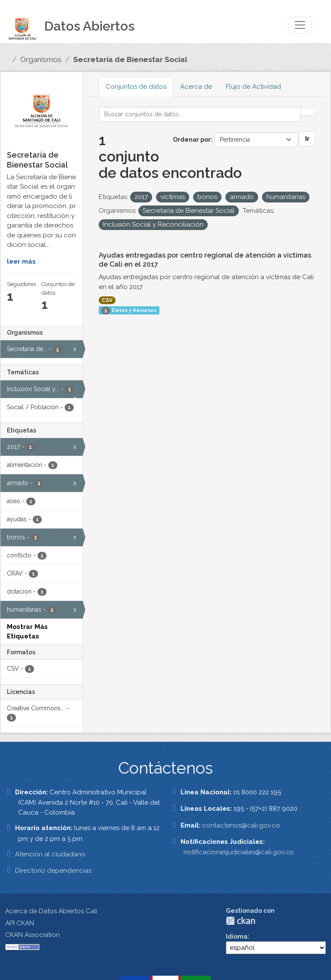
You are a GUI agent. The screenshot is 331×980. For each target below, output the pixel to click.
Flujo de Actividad (253, 87)
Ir (307, 139)
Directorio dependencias (53, 871)
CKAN (240, 921)
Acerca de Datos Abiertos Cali (51, 911)
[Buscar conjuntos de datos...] (200, 114)
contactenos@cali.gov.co (241, 825)
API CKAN (20, 923)
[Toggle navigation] (300, 25)
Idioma (237, 936)
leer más (21, 261)
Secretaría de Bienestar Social (130, 59)
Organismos (41, 59)
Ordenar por (192, 140)
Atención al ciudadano (50, 854)
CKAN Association (33, 935)
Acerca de (196, 87)
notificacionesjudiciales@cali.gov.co (239, 852)
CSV (107, 300)
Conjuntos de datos (136, 87)
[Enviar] (308, 112)
